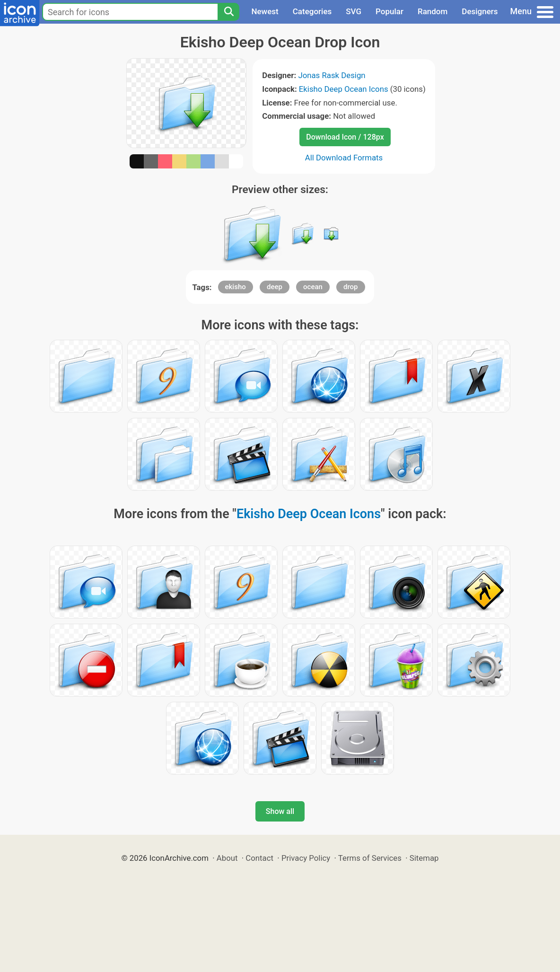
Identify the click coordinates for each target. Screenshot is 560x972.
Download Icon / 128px (345, 137)
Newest (265, 11)
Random (433, 11)
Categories (312, 11)
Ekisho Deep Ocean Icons (344, 89)
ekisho (236, 287)
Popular (389, 11)
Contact (259, 858)
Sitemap (424, 858)
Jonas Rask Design (332, 75)
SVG (354, 11)
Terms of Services (370, 858)
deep (275, 287)
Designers (480, 11)
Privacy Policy (306, 858)
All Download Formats (344, 158)
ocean (313, 287)
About (227, 858)
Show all (280, 811)
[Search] (228, 12)
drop (351, 287)
